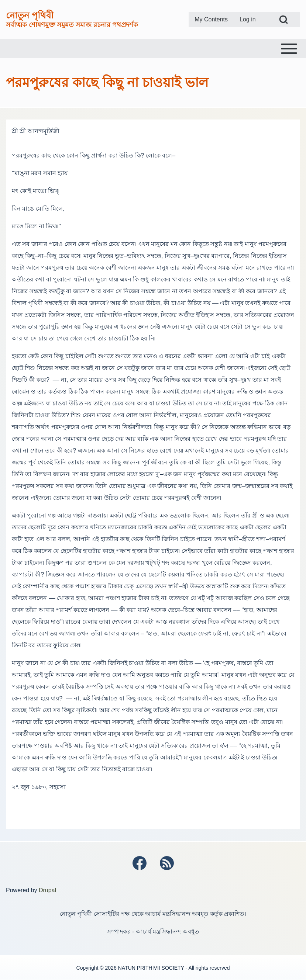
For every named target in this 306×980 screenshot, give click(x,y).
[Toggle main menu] (153, 49)
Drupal (47, 890)
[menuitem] (211, 20)
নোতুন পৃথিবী (30, 15)
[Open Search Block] (283, 20)
